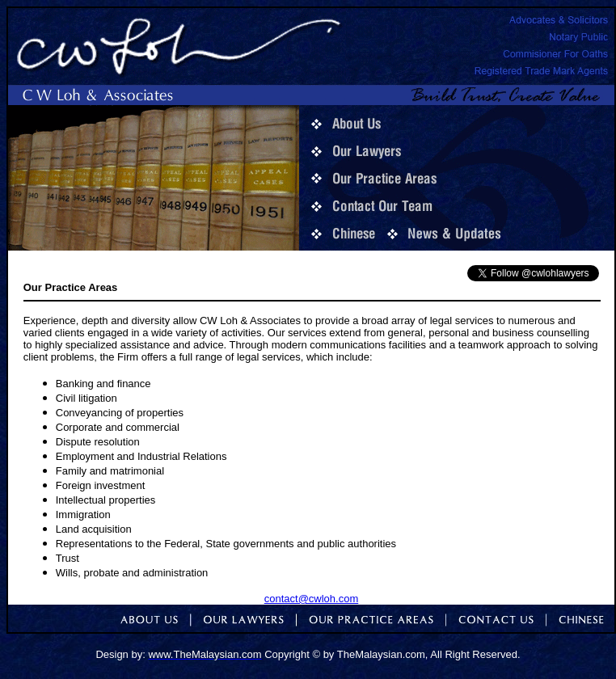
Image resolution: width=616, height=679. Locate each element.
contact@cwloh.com (312, 599)
